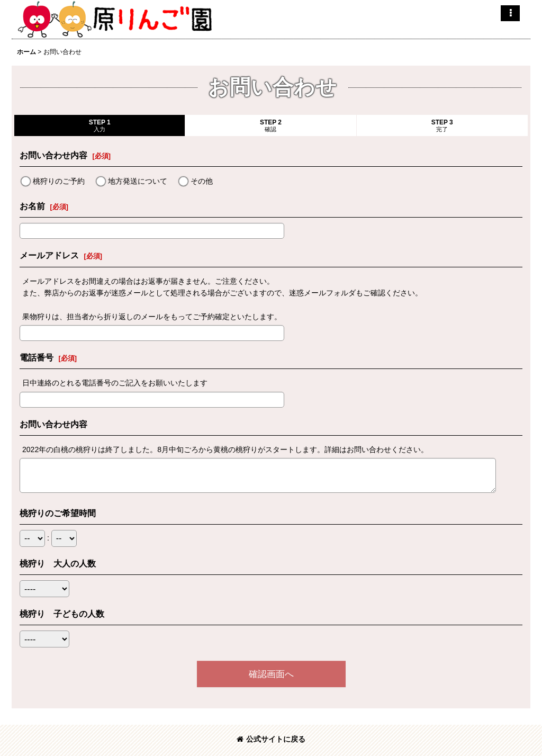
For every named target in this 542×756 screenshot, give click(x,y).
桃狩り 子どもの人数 (62, 614)
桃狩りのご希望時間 (58, 513)
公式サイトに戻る (271, 739)
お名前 (32, 206)
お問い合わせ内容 (53, 155)
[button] (510, 13)
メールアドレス (49, 255)
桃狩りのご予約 (59, 181)
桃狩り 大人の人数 (58, 563)
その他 (202, 181)
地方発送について (138, 181)
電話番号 (37, 357)
